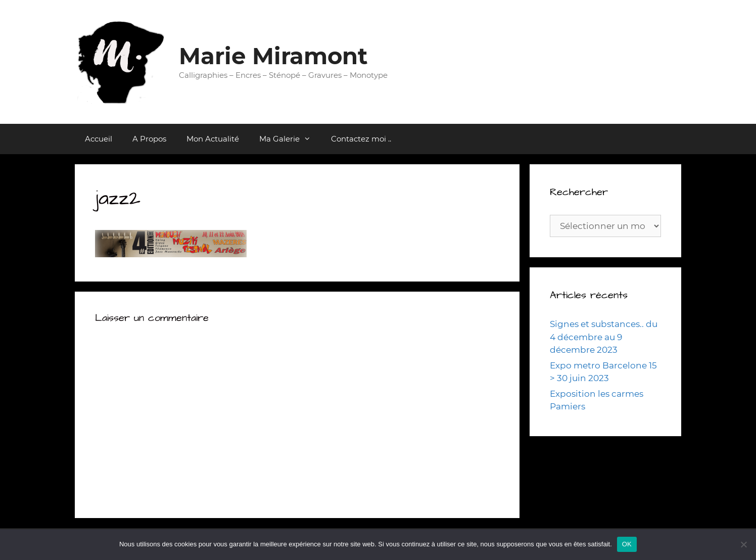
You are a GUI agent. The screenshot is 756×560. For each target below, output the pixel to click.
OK (627, 544)
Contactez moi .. (361, 139)
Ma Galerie (290, 139)
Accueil (99, 139)
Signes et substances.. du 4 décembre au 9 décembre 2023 (604, 337)
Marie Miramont (273, 56)
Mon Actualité (213, 139)
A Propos (149, 139)
